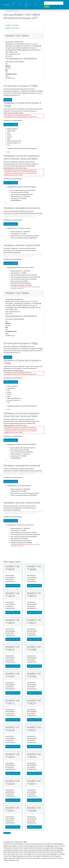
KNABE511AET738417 (34, 800)
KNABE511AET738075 (34, 612)
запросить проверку (11, 124)
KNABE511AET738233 (34, 773)
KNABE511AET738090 (12, 28)
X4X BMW (36, 4)
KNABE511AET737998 (34, 666)
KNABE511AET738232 (13, 773)
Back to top (7, 833)
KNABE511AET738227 (34, 720)
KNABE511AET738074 (13, 639)
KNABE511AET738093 (13, 11)
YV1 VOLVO (41, 4)
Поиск (47, 6)
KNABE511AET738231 (34, 747)
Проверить (8, 100)
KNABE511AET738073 (34, 639)
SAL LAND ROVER (14, 4)
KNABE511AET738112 (13, 720)
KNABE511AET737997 (13, 693)
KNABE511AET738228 (13, 747)
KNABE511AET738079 (13, 612)
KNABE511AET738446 (34, 827)
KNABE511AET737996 (34, 693)
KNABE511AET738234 (13, 800)
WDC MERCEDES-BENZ (28, 5)
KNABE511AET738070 (13, 666)
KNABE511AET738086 (34, 586)
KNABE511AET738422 (13, 827)
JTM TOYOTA (21, 4)
